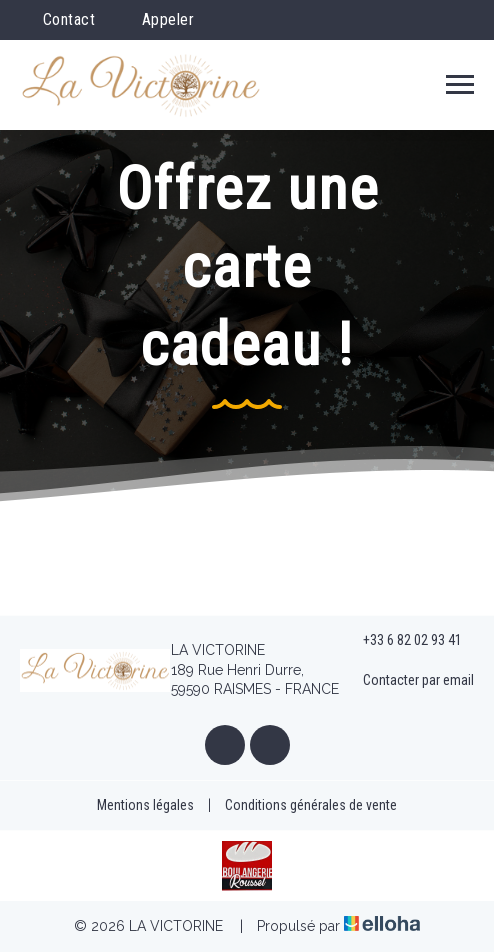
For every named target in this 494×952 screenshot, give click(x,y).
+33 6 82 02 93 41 (401, 641)
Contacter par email (407, 680)
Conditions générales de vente (311, 805)
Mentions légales (145, 805)
